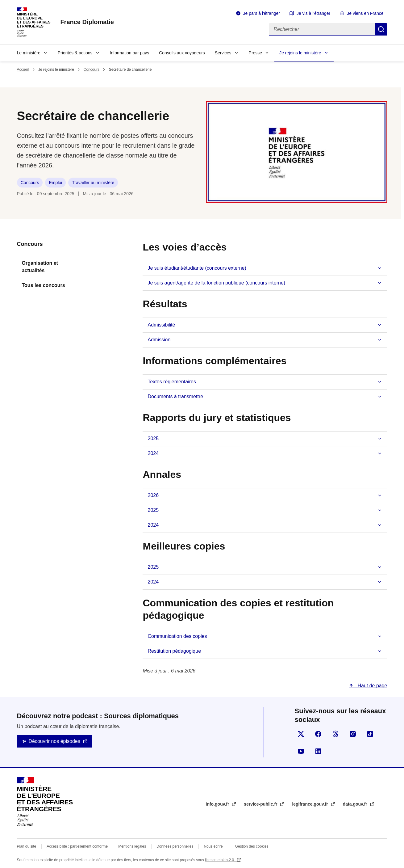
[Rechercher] (322, 29)
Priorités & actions (75, 53)
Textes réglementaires (172, 382)
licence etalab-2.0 (220, 860)
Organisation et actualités (40, 267)
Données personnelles (175, 846)
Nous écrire (213, 846)
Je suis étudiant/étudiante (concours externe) (197, 268)
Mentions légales (132, 846)
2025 (153, 438)
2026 (153, 495)
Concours (92, 70)
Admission (159, 340)
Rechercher (381, 29)
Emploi (55, 183)
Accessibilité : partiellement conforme (77, 846)
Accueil (23, 70)
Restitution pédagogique (174, 651)
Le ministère (29, 53)
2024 (153, 453)
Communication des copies (177, 636)
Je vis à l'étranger (313, 13)
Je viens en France (365, 13)
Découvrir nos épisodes (54, 741)
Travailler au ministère (93, 183)
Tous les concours (44, 285)
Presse (256, 53)
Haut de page (372, 686)
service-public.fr (261, 804)
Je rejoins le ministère (300, 53)
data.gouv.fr (356, 804)
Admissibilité (161, 325)
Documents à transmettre (175, 396)
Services (223, 53)
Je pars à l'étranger (262, 13)
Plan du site (27, 846)
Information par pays (130, 53)
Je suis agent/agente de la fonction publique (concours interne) (216, 283)
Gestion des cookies (252, 846)
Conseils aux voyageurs (182, 53)
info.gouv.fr (218, 804)
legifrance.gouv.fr (310, 804)
